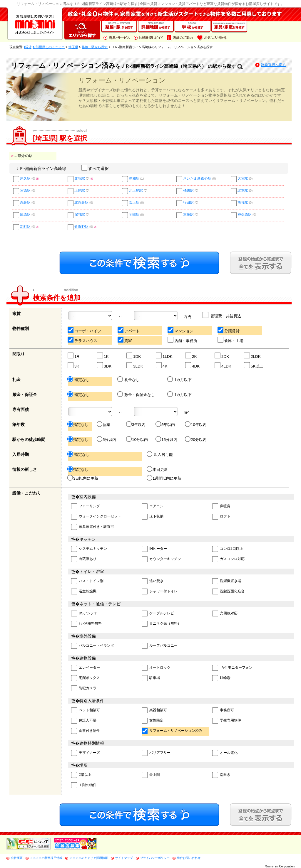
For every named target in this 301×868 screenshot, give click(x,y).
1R (74, 356)
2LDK (253, 356)
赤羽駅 (80, 179)
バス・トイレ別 (87, 581)
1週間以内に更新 (164, 478)
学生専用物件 (227, 721)
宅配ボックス (86, 678)
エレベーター (86, 668)
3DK (104, 365)
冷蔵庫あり (84, 559)
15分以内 (167, 439)
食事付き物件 (86, 731)
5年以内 (166, 424)
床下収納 (153, 517)
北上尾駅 (136, 191)
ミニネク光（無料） (161, 624)
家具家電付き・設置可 (93, 527)
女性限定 (153, 721)
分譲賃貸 (229, 330)
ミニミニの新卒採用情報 (46, 858)
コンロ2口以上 (228, 549)
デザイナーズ (86, 753)
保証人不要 (84, 721)
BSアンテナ (84, 614)
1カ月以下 (180, 380)
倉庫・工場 (231, 340)
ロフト (221, 517)
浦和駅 (134, 179)
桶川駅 (188, 191)
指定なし (79, 380)
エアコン (153, 507)
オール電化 (225, 753)
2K (191, 356)
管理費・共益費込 (222, 315)
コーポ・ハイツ (85, 330)
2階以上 (81, 775)
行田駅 (188, 203)
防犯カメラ (84, 688)
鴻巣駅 (25, 203)
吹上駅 (134, 203)
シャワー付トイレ (160, 592)
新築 (104, 424)
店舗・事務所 (183, 340)
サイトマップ (124, 858)
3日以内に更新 (83, 478)
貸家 (125, 340)
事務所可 (223, 711)
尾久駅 (25, 179)
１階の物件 (84, 785)
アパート (129, 330)
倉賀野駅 (81, 227)
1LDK (164, 356)
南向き (221, 775)
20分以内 (196, 439)
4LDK (223, 365)
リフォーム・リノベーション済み (172, 731)
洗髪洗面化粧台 (228, 592)
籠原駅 (25, 215)
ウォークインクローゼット (96, 517)
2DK (222, 356)
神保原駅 (245, 215)
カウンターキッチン (161, 559)
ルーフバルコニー (160, 646)
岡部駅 (134, 215)
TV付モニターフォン (232, 668)
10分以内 (137, 439)
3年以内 (136, 424)
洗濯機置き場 (227, 581)
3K (74, 365)
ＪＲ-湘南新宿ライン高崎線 (41, 168)
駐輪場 (221, 678)
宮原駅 (25, 191)
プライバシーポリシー (155, 858)
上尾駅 (80, 191)
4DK (193, 365)
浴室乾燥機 (84, 592)
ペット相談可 (86, 711)
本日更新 (158, 469)
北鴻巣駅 (81, 203)
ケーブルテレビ (158, 614)
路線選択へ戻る (273, 65)
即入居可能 (160, 454)
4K (162, 365)
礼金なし (129, 380)
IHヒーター (154, 549)
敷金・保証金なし (137, 395)
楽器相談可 (154, 711)
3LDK (135, 365)
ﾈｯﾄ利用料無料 (86, 624)
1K (103, 356)
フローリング (86, 507)
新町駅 (25, 227)
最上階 (151, 775)
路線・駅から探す (95, 47)
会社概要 (17, 858)
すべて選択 (95, 168)
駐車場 (151, 678)
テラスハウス (83, 340)
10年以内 (196, 424)
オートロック (156, 668)
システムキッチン (89, 549)
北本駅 (243, 191)
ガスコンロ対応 (228, 559)
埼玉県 (73, 47)
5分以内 (107, 439)
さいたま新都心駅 (197, 179)
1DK (134, 356)
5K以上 (254, 365)
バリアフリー (156, 753)
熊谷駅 (243, 203)
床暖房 (221, 507)
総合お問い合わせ (189, 858)
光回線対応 (225, 614)
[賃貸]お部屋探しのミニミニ (44, 47)
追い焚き (153, 581)
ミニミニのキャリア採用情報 (89, 858)
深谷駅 (80, 215)
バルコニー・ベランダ (93, 646)
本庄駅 (188, 215)
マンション (181, 330)
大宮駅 (243, 179)
